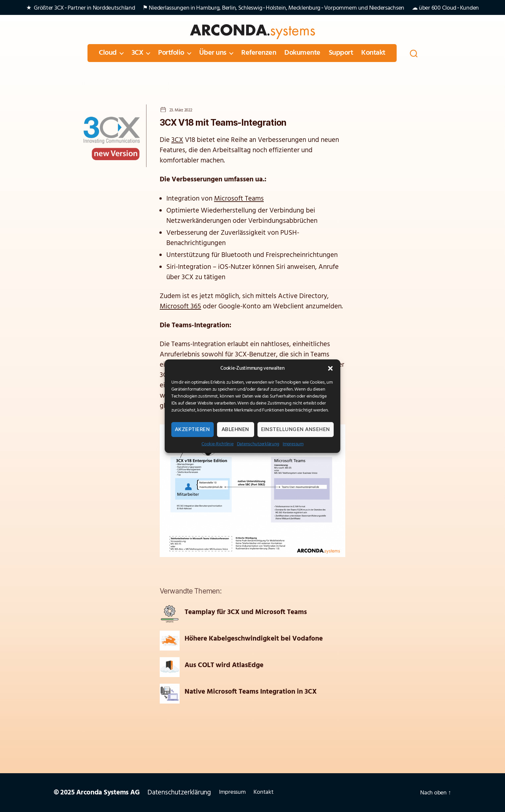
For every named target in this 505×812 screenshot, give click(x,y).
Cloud (108, 53)
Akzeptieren (193, 429)
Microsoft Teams (239, 199)
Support (341, 53)
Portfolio (171, 53)
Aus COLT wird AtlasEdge (224, 665)
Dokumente (302, 53)
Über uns (213, 53)
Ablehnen (235, 429)
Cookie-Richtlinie (217, 444)
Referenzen (259, 53)
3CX (138, 53)
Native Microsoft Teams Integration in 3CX (251, 692)
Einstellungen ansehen (296, 429)
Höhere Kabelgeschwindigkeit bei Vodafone (254, 639)
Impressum (293, 444)
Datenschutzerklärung (258, 444)
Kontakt (373, 53)
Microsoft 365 (180, 307)
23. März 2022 (181, 110)
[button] (330, 368)
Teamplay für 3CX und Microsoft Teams (246, 612)
